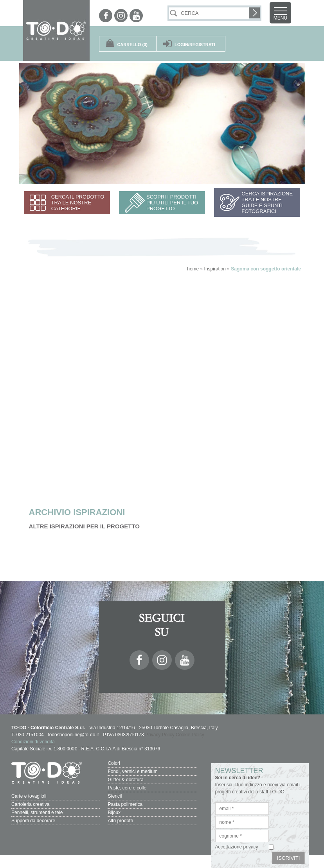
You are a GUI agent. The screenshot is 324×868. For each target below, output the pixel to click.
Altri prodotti (120, 821)
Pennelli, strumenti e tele (37, 813)
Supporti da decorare (33, 821)
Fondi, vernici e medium (132, 771)
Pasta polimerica (125, 804)
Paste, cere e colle (127, 788)
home (193, 269)
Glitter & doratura (125, 780)
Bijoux (114, 813)
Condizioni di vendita (33, 742)
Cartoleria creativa (30, 804)
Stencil (115, 796)
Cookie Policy (190, 735)
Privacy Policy (160, 735)
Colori (114, 763)
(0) (132, 45)
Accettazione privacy (237, 847)
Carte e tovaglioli (29, 796)
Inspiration (215, 269)
